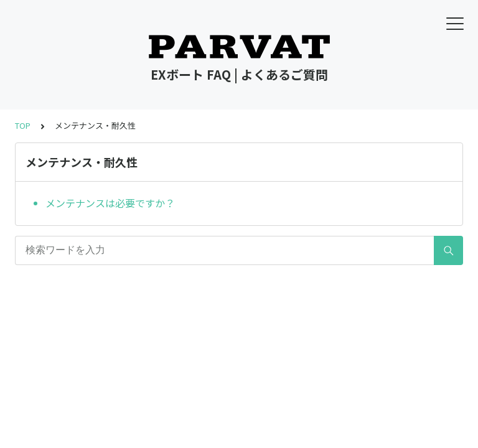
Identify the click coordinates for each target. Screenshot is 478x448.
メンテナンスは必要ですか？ (110, 203)
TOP (23, 125)
